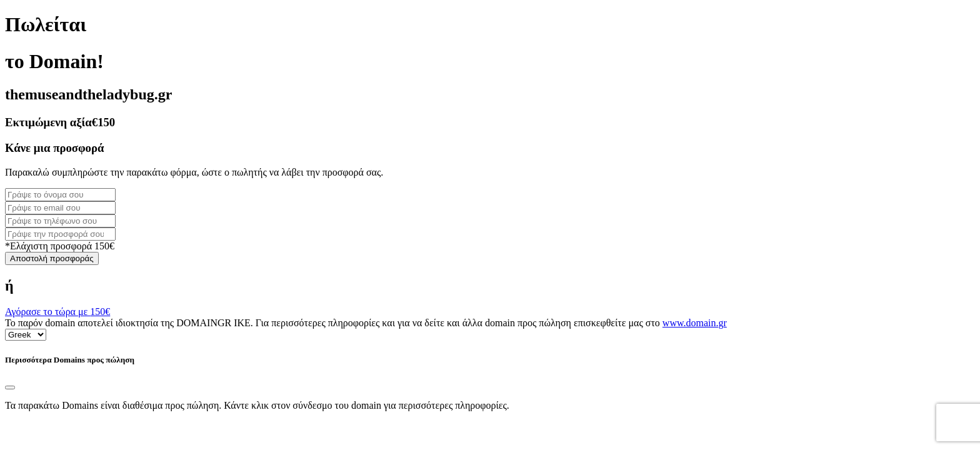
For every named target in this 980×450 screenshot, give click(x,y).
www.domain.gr (695, 323)
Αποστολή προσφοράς (52, 258)
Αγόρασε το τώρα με (57, 312)
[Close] (10, 387)
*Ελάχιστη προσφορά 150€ (60, 246)
